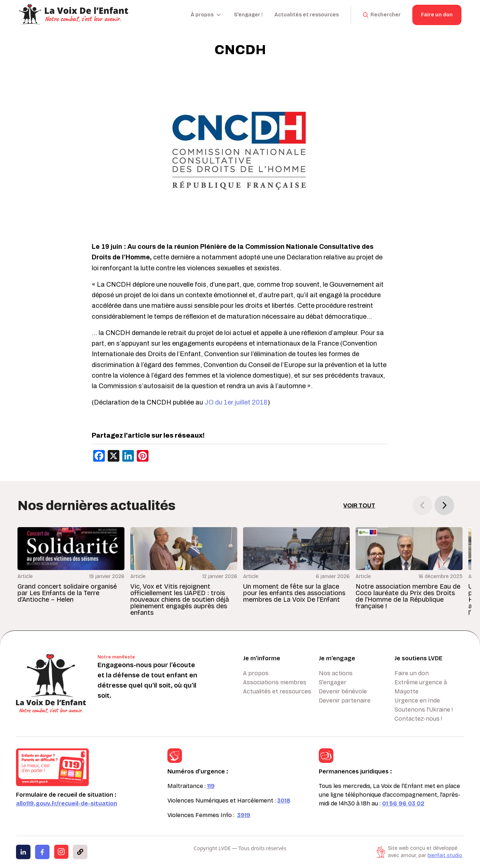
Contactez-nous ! (418, 719)
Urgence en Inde (417, 700)
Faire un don (437, 15)
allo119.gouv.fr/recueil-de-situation (67, 803)
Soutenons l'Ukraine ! (424, 710)
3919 (244, 815)
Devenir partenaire (345, 700)
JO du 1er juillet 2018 (236, 402)
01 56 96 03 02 (403, 803)
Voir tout (359, 505)
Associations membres (275, 682)
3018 (284, 801)
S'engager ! (248, 15)
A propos (256, 673)
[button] (444, 505)
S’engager (333, 682)
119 (211, 786)
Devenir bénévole (343, 691)
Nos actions (336, 673)
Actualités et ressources (307, 15)
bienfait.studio (445, 855)
